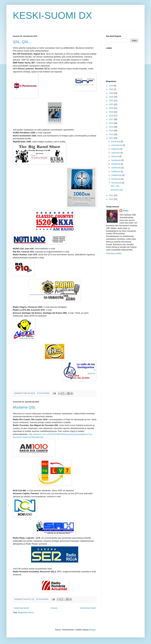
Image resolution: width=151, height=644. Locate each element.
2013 (111, 134)
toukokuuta (116, 168)
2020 (111, 108)
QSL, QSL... (22, 42)
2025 (111, 89)
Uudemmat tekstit (21, 608)
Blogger (92, 630)
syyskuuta (116, 153)
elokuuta (115, 156)
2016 (111, 123)
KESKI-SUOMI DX (52, 15)
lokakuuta (116, 149)
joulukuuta (116, 142)
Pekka (126, 211)
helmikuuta (116, 179)
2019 (111, 112)
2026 (111, 86)
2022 (111, 101)
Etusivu (54, 608)
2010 (111, 199)
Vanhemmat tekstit (88, 608)
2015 (111, 127)
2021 (111, 104)
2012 (111, 138)
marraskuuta (117, 145)
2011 (111, 195)
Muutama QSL (24, 407)
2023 (111, 97)
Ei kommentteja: (44, 393)
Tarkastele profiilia (114, 253)
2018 (111, 116)
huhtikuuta (116, 172)
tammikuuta (117, 183)
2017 (111, 119)
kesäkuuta (116, 164)
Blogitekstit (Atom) (26, 613)
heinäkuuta (116, 160)
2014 (111, 131)
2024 (111, 93)
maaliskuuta (117, 175)
